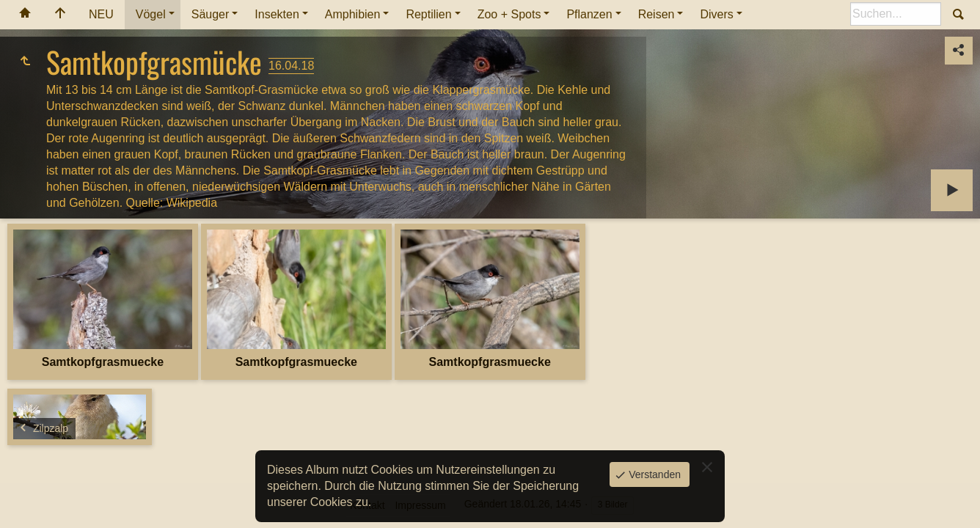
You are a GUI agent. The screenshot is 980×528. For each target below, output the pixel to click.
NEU (101, 14)
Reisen (657, 14)
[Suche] (896, 14)
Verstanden (653, 474)
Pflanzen (589, 14)
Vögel (151, 14)
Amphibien (353, 14)
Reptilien (428, 14)
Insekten (277, 14)
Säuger (211, 14)
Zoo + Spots (509, 14)
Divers (716, 14)
